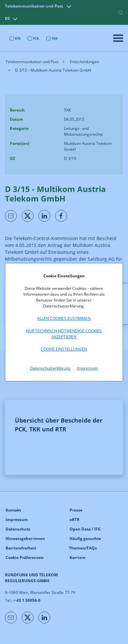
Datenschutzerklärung (50, 368)
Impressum (87, 368)
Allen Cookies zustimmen (64, 318)
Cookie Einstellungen (64, 349)
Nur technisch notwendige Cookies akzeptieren (64, 334)
